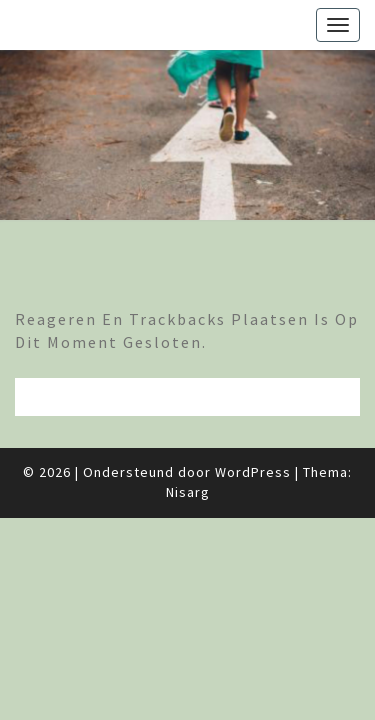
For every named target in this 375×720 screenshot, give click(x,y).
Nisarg (188, 492)
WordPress (253, 472)
